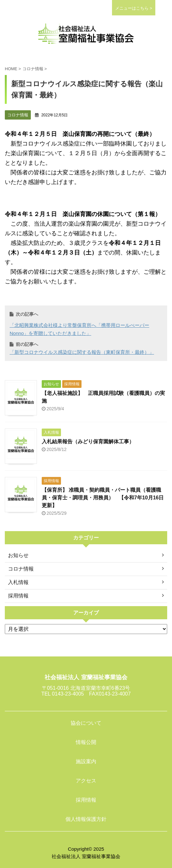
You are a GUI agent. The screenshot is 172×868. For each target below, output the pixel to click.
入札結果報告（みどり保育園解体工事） (88, 442)
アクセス (86, 781)
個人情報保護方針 (86, 819)
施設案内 (86, 761)
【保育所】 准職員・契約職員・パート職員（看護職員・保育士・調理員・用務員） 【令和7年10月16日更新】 (103, 498)
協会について (86, 723)
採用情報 (86, 800)
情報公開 (86, 742)
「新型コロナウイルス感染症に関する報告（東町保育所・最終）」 (82, 352)
